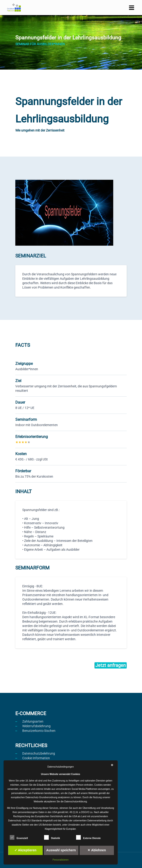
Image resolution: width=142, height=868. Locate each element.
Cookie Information (36, 758)
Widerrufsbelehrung (36, 726)
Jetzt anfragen (111, 665)
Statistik (52, 837)
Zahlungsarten (33, 721)
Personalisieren (61, 860)
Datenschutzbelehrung (39, 753)
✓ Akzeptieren (25, 850)
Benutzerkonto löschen (39, 731)
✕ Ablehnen (97, 850)
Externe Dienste (88, 837)
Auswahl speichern (61, 850)
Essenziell (19, 837)
